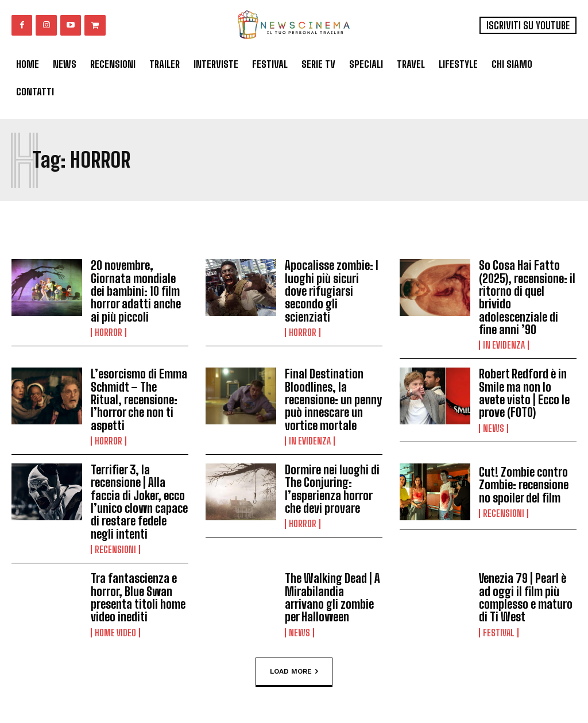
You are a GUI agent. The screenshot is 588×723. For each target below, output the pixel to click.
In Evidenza (504, 344)
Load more (294, 667)
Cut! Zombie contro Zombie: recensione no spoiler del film (523, 482)
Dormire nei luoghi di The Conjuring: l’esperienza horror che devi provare (332, 486)
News (494, 426)
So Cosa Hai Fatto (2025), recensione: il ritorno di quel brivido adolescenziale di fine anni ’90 (527, 297)
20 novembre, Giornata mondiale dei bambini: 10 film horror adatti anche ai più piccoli (136, 291)
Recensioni (115, 546)
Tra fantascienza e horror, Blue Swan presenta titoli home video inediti (138, 594)
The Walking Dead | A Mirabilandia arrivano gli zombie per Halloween (332, 594)
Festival (499, 628)
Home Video (115, 628)
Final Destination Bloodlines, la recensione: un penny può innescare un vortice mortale (333, 398)
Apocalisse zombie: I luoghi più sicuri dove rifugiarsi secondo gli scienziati (331, 291)
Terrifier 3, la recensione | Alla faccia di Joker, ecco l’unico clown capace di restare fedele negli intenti (139, 499)
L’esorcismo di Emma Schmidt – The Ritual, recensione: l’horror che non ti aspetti (139, 398)
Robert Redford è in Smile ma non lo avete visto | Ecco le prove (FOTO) (524, 392)
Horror (109, 331)
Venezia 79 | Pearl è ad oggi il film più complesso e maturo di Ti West (526, 594)
